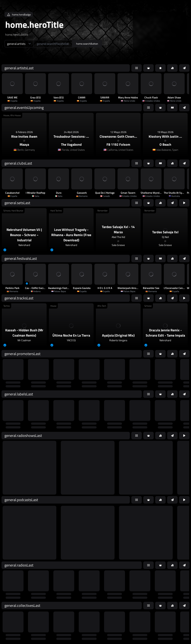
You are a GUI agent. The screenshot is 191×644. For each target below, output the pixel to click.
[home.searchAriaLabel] (53, 44)
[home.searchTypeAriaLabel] (19, 44)
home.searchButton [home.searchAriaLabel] (87, 44)
